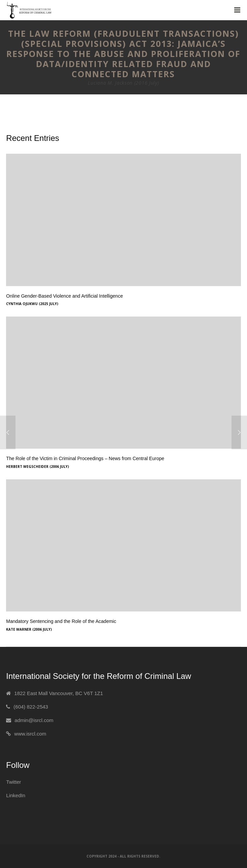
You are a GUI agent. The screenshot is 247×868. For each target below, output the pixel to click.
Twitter (13, 782)
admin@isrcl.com (34, 720)
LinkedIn (16, 795)
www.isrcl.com (30, 734)
